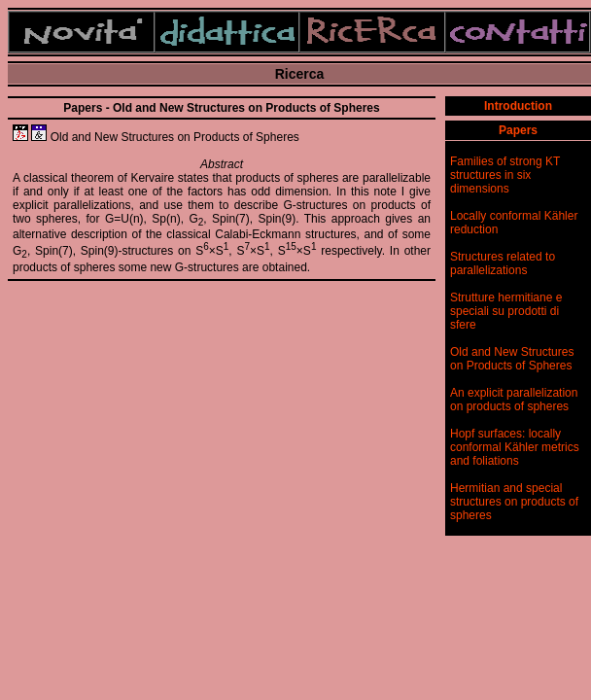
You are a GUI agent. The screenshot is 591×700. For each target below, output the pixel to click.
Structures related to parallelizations (503, 263)
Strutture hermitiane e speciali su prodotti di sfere (506, 311)
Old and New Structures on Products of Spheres (512, 359)
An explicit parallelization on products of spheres (514, 400)
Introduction (518, 106)
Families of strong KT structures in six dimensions (505, 175)
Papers (518, 130)
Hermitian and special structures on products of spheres (514, 502)
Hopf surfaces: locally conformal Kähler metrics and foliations (515, 447)
